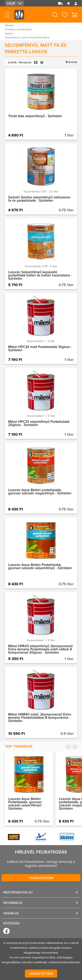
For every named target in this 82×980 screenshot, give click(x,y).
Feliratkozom (41, 878)
